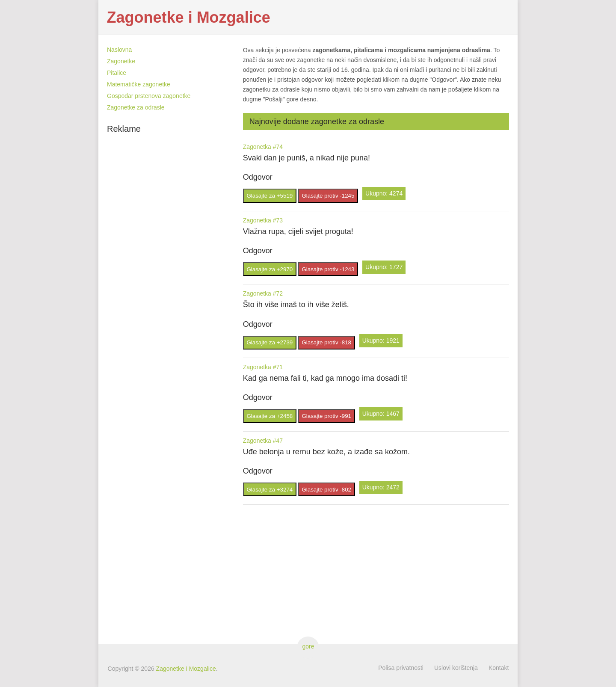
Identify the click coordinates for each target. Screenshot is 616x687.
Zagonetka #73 (263, 220)
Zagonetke (121, 61)
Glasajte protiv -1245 (328, 196)
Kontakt (499, 668)
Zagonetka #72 (263, 293)
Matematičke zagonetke (139, 84)
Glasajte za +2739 (269, 342)
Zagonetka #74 (263, 147)
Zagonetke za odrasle (136, 107)
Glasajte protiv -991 (326, 416)
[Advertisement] (171, 266)
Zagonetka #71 (263, 367)
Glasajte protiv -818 (326, 342)
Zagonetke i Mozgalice (189, 18)
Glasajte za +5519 (269, 196)
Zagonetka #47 (263, 441)
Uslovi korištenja (456, 668)
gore (308, 646)
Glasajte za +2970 (269, 269)
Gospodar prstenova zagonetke (149, 96)
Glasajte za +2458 (269, 416)
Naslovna (119, 50)
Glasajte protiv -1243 (328, 269)
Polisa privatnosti (401, 668)
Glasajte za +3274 (269, 490)
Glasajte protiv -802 (326, 490)
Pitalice (117, 73)
